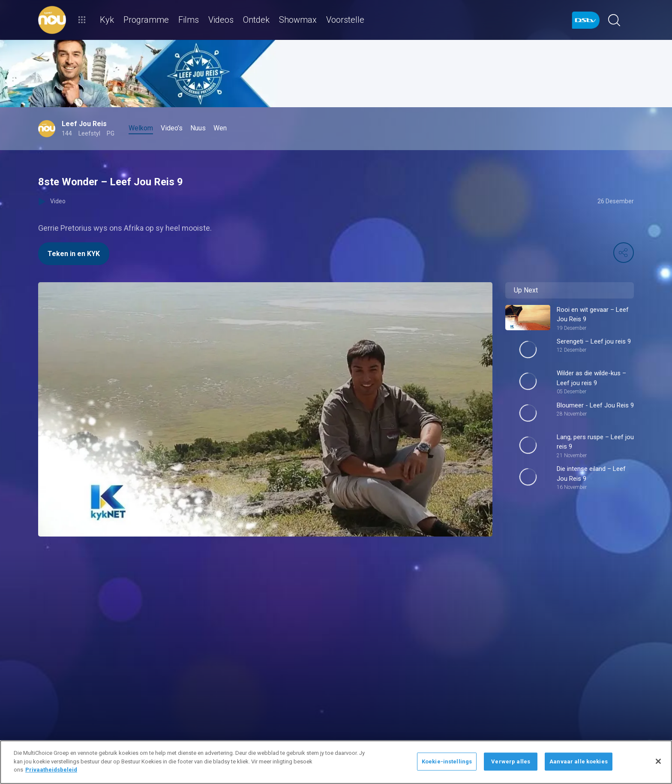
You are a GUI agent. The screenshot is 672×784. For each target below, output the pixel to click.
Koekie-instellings (447, 761)
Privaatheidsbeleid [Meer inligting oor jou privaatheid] (51, 770)
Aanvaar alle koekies (579, 761)
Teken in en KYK (74, 254)
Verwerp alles (511, 761)
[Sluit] (658, 761)
